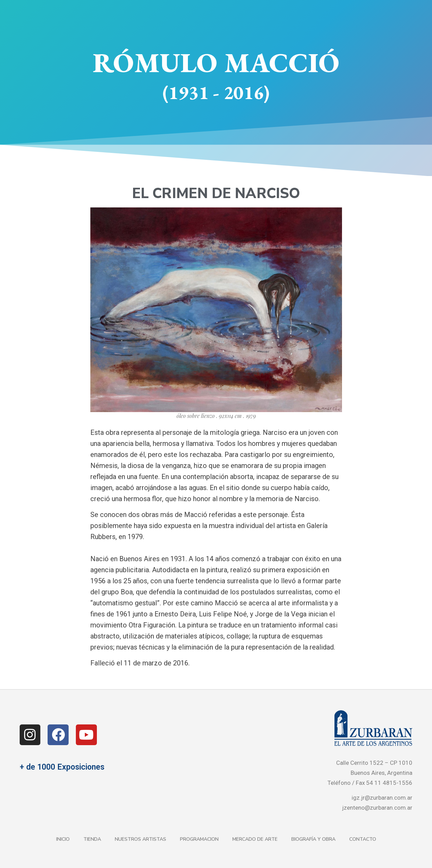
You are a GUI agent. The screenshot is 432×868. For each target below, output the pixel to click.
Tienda (92, 839)
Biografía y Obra (313, 839)
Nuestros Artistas (140, 839)
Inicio (63, 839)
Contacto (363, 839)
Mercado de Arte (255, 839)
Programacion (199, 839)
